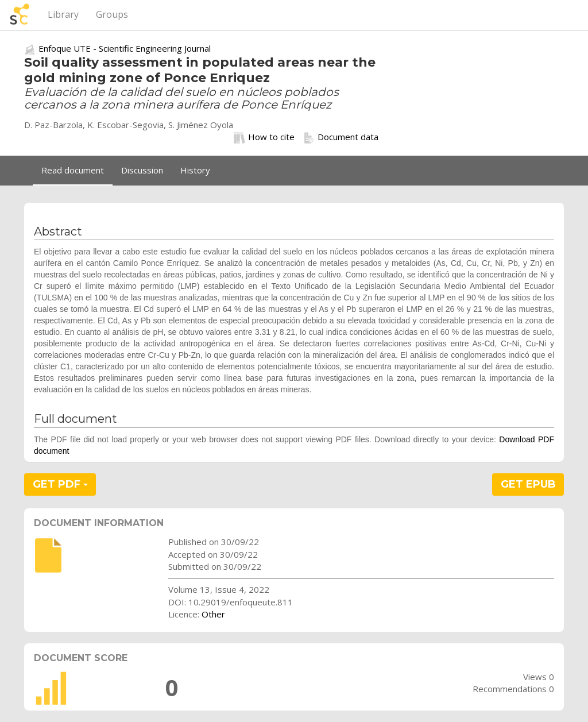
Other (213, 614)
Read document (73, 170)
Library (63, 14)
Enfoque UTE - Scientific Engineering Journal (125, 48)
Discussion (142, 170)
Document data (341, 137)
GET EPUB (528, 484)
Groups (112, 14)
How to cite (264, 137)
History (195, 170)
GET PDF (60, 484)
